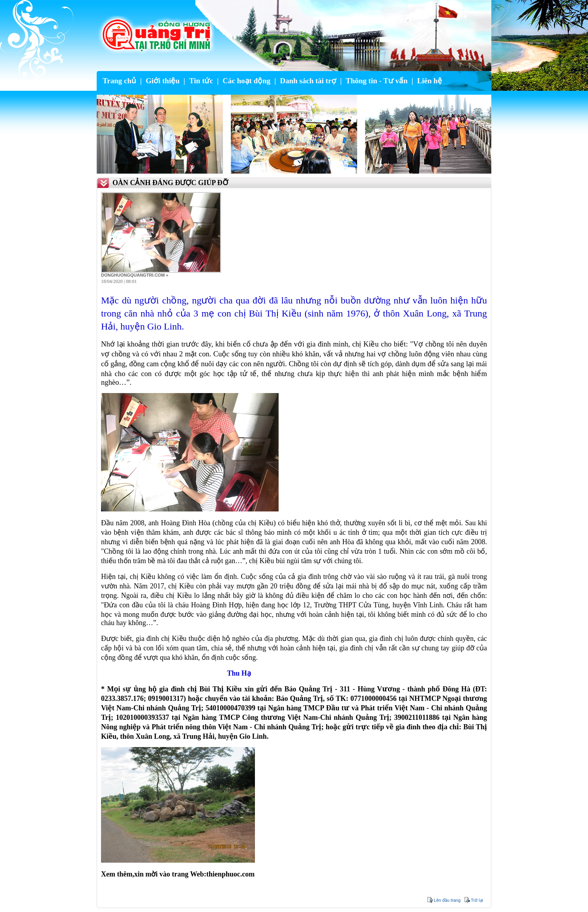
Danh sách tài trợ (308, 81)
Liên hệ (430, 81)
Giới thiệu (163, 81)
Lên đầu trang (447, 900)
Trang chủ (119, 81)
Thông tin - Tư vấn (377, 81)
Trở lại (477, 900)
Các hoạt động (246, 81)
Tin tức (201, 81)
